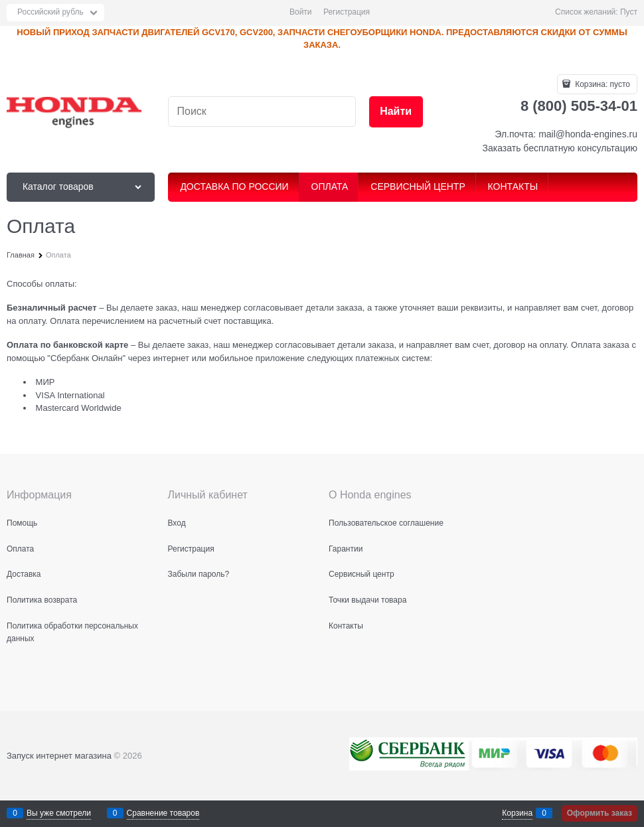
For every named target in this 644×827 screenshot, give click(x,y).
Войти (301, 12)
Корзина (517, 813)
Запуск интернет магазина (59, 756)
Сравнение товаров (163, 813)
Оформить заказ (600, 813)
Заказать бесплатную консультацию (560, 148)
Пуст (629, 12)
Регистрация (347, 12)
